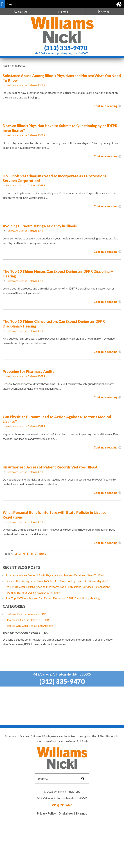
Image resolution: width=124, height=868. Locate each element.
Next (42, 554)
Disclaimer (66, 813)
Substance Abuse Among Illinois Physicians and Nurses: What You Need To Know (55, 575)
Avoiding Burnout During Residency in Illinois (40, 226)
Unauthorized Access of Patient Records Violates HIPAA (50, 467)
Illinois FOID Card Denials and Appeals (29, 626)
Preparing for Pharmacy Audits (28, 371)
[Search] (82, 779)
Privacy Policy (46, 813)
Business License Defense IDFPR (26, 614)
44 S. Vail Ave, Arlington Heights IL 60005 (62, 674)
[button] (2, 4)
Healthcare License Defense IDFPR (25, 85)
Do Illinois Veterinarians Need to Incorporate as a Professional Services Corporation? (58, 587)
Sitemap (82, 813)
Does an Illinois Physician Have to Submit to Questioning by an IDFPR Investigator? (57, 581)
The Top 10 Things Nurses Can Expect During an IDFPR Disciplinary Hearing (53, 598)
